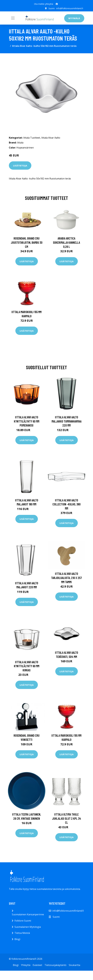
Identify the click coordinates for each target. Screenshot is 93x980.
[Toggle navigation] (13, 18)
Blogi (17, 939)
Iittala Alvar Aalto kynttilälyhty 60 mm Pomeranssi (27, 421)
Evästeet (37, 965)
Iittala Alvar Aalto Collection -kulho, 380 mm (67, 504)
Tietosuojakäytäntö (55, 965)
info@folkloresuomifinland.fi (70, 8)
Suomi (52, 8)
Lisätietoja (20, 166)
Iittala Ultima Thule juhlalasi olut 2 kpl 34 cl (67, 818)
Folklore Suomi (23, 921)
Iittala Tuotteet (32, 138)
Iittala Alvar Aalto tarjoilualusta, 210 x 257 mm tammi (66, 578)
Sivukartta (74, 965)
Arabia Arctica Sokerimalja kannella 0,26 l (66, 242)
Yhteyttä (26, 965)
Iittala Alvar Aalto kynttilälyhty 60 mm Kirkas (27, 666)
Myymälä (74, 18)
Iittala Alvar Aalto (51, 138)
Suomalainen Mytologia (28, 927)
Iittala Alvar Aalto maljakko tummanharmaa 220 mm (67, 421)
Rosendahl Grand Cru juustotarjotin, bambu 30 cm (27, 242)
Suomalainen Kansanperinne (28, 914)
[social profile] (57, 4)
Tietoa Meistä (22, 933)
